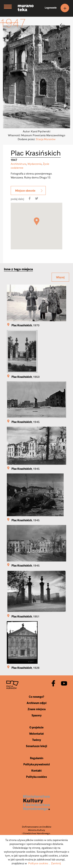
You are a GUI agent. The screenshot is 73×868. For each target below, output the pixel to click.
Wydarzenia (35, 164)
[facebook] (53, 684)
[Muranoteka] (29, 8)
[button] (37, 221)
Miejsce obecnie (29, 190)
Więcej (60, 277)
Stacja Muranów (46, 139)
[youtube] (64, 684)
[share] (30, 199)
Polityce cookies (38, 863)
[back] (60, 25)
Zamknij (56, 863)
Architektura (18, 164)
